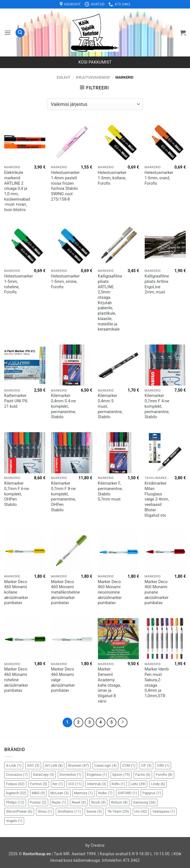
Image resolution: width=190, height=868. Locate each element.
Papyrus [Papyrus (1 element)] (152, 793)
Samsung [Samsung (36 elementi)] (144, 802)
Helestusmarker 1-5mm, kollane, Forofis (112, 178)
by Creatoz (95, 845)
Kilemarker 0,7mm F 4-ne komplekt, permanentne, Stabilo (157, 406)
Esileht (64, 77)
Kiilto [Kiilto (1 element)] (118, 784)
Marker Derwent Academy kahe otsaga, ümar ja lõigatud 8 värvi (109, 685)
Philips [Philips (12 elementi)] (15, 802)
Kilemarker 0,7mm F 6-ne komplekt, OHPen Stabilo (17, 494)
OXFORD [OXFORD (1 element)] (127, 793)
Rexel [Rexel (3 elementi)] (79, 802)
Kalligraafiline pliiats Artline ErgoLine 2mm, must (157, 284)
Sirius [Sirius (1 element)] (45, 811)
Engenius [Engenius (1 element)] (97, 775)
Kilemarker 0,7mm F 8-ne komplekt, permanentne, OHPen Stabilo (63, 497)
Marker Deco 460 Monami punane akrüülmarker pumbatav (157, 592)
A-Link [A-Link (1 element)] (14, 765)
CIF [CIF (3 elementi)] (146, 765)
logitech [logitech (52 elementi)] (16, 793)
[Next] (123, 722)
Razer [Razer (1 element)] (59, 802)
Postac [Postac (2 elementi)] (38, 802)
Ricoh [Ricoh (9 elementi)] (98, 802)
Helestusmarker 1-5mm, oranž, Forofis (159, 178)
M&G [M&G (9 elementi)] (38, 793)
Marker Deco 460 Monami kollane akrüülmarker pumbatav (16, 592)
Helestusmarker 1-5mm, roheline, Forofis (19, 284)
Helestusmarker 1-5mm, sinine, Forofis (65, 281)
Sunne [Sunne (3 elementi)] (94, 811)
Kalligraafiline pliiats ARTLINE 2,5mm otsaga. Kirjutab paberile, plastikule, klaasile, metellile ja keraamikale (110, 303)
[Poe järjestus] (95, 104)
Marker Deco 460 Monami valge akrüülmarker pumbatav (63, 680)
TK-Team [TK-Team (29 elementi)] (118, 811)
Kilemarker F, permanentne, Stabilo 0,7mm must (110, 491)
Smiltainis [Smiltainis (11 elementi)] (69, 811)
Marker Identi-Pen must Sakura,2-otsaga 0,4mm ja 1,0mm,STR (157, 683)
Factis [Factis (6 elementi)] (143, 775)
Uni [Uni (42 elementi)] (141, 811)
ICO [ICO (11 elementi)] (75, 784)
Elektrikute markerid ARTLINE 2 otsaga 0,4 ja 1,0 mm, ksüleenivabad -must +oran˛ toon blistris (17, 191)
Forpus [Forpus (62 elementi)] (15, 784)
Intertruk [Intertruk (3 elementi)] (96, 784)
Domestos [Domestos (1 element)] (70, 775)
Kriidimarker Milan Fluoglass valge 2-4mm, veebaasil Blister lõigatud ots (157, 499)
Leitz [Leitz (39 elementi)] (138, 784)
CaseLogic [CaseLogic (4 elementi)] (105, 765)
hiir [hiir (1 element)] (58, 784)
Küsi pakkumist (95, 62)
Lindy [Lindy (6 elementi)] (158, 784)
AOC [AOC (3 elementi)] (33, 765)
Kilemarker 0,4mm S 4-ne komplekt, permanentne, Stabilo (63, 406)
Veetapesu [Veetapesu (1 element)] (164, 811)
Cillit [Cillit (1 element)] (163, 765)
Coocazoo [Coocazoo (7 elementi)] (17, 775)
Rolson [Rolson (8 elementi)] (119, 802)
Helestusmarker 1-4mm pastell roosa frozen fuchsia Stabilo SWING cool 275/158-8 (65, 186)
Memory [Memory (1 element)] (84, 793)
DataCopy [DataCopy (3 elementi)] (44, 775)
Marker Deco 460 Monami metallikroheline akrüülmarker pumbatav (65, 592)
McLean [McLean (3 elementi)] (60, 793)
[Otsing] (20, 33)
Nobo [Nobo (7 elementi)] (105, 793)
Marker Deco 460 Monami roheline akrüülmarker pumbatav (16, 680)
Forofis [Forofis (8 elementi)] (164, 775)
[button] (8, 32)
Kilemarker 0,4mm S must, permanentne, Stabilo (110, 406)
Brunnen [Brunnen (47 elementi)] (78, 765)
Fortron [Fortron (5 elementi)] (39, 784)
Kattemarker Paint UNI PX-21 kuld (16, 401)
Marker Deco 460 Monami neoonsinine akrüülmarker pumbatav (110, 592)
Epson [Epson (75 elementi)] (121, 775)
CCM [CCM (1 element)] (129, 765)
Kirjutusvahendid (93, 77)
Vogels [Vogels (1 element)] (14, 821)
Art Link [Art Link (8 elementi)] (54, 765)
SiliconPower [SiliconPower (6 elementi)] (19, 811)
